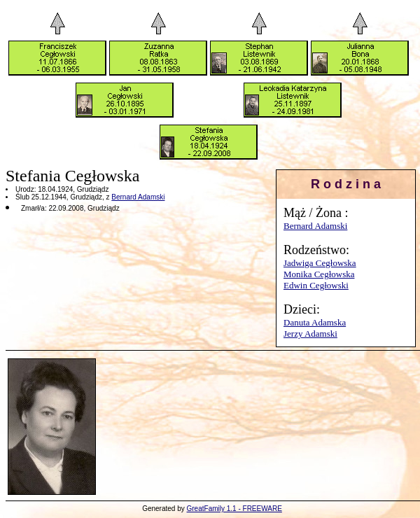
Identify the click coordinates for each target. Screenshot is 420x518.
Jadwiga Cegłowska (320, 263)
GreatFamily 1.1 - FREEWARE (234, 509)
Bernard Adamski (315, 226)
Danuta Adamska (315, 322)
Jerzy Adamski (310, 334)
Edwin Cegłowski (316, 285)
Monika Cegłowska (319, 274)
